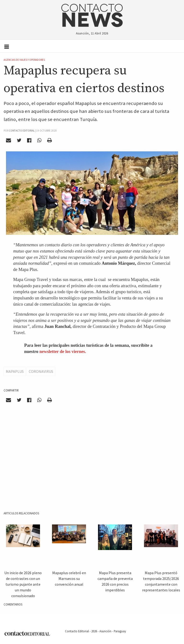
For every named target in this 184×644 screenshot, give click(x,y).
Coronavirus (41, 371)
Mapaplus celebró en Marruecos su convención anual (69, 578)
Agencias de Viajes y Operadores (24, 60)
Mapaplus (15, 371)
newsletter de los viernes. (63, 352)
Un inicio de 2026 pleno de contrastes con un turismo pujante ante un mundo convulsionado (23, 584)
